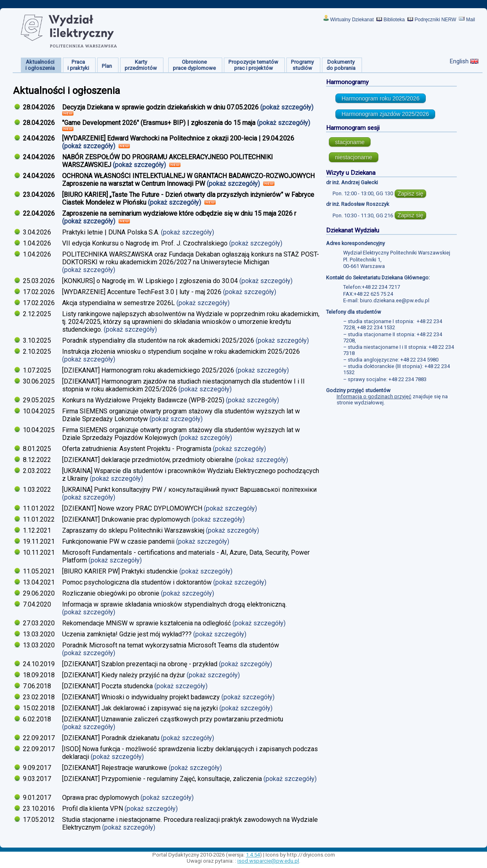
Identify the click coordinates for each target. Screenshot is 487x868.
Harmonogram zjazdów (385, 114)
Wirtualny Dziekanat (352, 20)
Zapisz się (410, 194)
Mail (471, 20)
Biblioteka (394, 20)
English (459, 61)
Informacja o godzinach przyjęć (374, 396)
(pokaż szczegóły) (288, 107)
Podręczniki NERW (436, 20)
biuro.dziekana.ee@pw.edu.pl (395, 300)
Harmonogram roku (381, 98)
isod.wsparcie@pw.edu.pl (268, 861)
